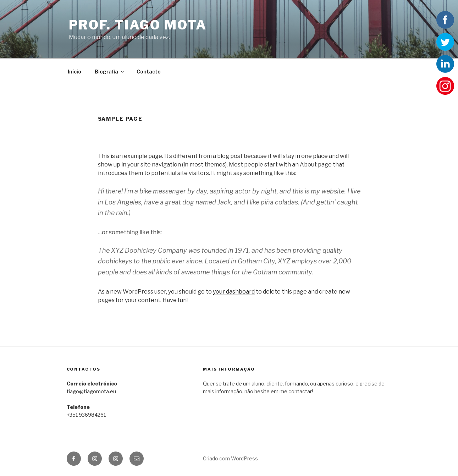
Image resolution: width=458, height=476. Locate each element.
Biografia (110, 72)
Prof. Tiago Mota (138, 25)
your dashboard (234, 292)
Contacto (149, 72)
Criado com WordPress (230, 458)
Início (75, 72)
